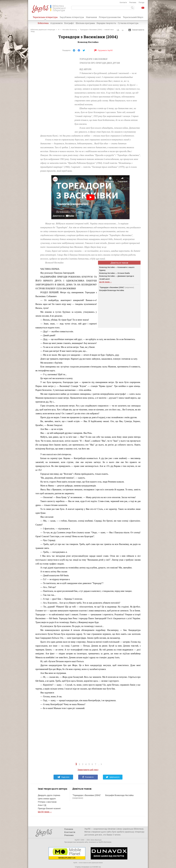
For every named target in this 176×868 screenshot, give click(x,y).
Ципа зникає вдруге (47, 799)
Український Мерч (133, 17)
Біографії (69, 23)
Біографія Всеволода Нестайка (112, 290)
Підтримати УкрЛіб (103, 50)
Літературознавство (110, 17)
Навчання (91, 17)
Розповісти (88, 777)
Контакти (123, 2)
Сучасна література (128, 23)
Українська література (45, 18)
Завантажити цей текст (88, 770)
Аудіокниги (56, 23)
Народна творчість (106, 23)
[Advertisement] (54, 94)
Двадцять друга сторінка (49, 795)
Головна (69, 829)
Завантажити (137, 30)
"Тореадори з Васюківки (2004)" (117, 287)
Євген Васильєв (96, 840)
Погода (141, 2)
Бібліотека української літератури (43, 30)
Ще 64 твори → (45, 812)
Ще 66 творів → (105, 282)
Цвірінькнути (113, 777)
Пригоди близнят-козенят (49, 809)
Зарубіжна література (72, 17)
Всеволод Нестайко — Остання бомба (114, 273)
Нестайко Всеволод (70, 30)
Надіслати (63, 777)
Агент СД (42, 805)
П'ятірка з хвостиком (47, 802)
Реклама (133, 2)
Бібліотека (43, 23)
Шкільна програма (85, 23)
